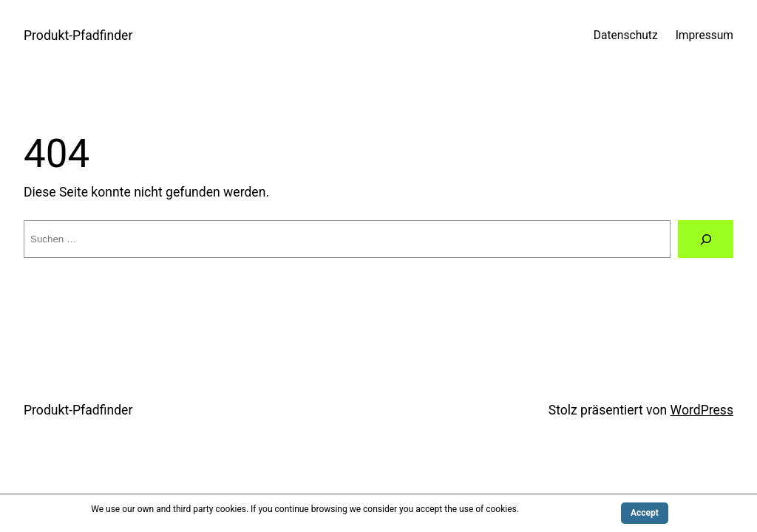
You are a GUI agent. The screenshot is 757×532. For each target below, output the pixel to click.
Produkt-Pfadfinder (78, 35)
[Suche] (706, 239)
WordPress (702, 410)
